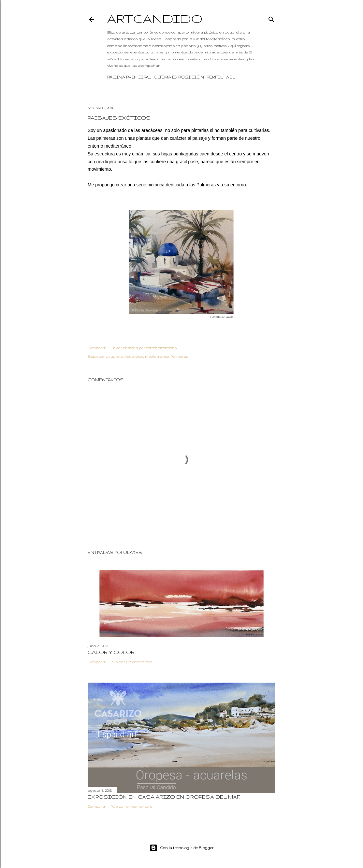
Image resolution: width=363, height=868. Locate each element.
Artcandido (155, 18)
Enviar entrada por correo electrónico (144, 348)
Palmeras (179, 356)
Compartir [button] (97, 348)
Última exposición (179, 77)
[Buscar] (271, 18)
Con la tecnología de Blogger (182, 848)
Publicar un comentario (131, 662)
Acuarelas (134, 356)
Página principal (129, 77)
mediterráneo (157, 356)
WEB (231, 77)
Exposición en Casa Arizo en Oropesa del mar (164, 797)
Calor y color (111, 652)
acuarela (114, 356)
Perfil (215, 77)
